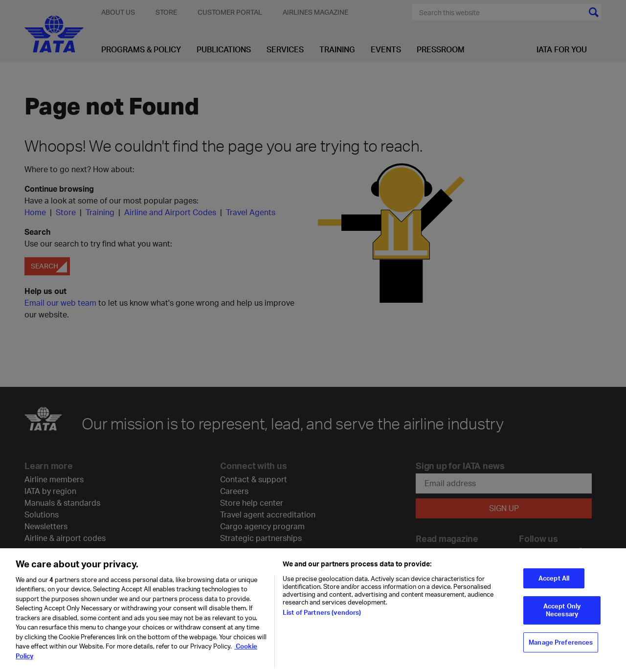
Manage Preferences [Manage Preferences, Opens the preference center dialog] (561, 646)
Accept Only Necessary (562, 614)
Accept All (554, 582)
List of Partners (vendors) (322, 616)
